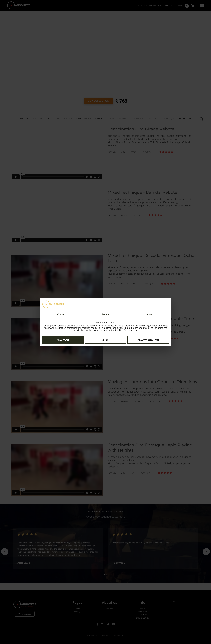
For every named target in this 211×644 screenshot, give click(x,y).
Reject (106, 340)
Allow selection (148, 340)
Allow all (63, 340)
